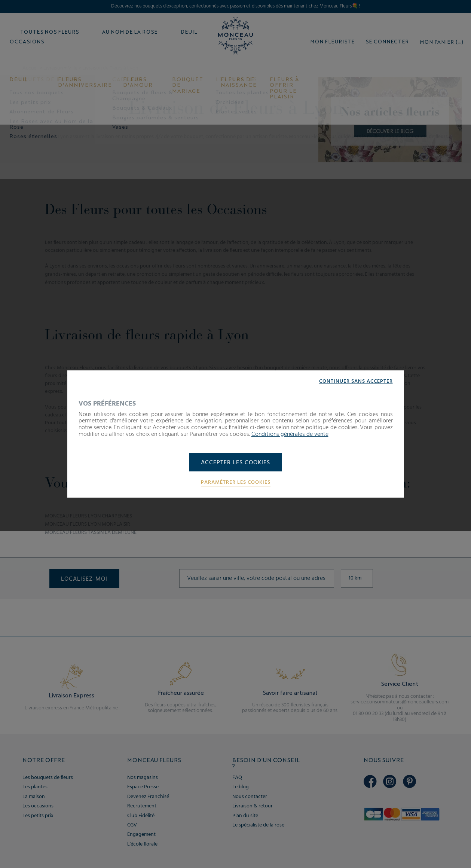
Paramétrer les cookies (236, 483)
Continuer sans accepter (356, 382)
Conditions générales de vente (290, 434)
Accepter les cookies (235, 463)
